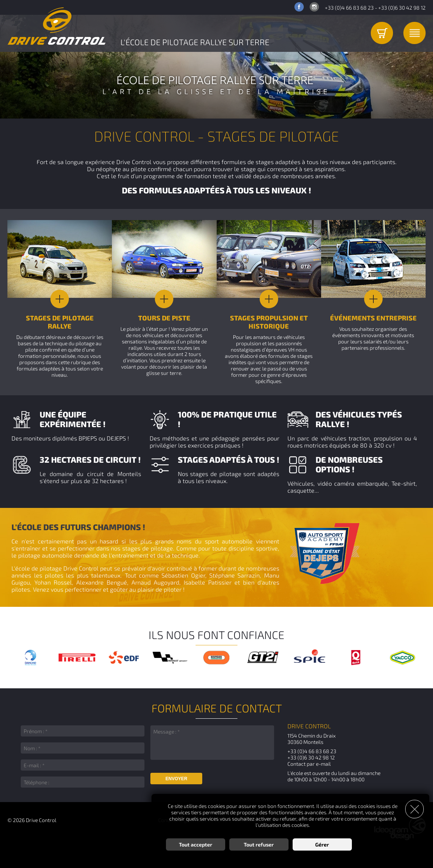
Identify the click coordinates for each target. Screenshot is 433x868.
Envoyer (176, 779)
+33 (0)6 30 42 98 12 (402, 8)
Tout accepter (196, 844)
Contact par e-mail (309, 764)
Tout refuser (259, 844)
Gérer (322, 844)
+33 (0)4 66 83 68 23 (349, 8)
